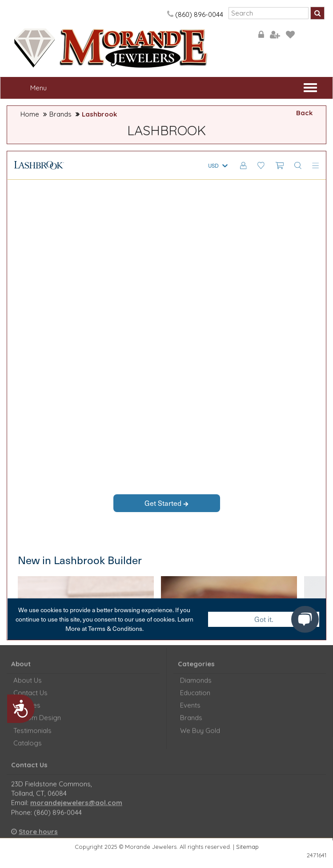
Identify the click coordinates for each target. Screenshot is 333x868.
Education (195, 697)
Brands (60, 114)
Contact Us (30, 697)
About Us (28, 684)
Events (190, 710)
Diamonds (196, 684)
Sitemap (247, 847)
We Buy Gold (200, 735)
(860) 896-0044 (195, 14)
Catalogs (28, 748)
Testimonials (32, 735)
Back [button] (304, 113)
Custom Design (37, 722)
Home (30, 114)
